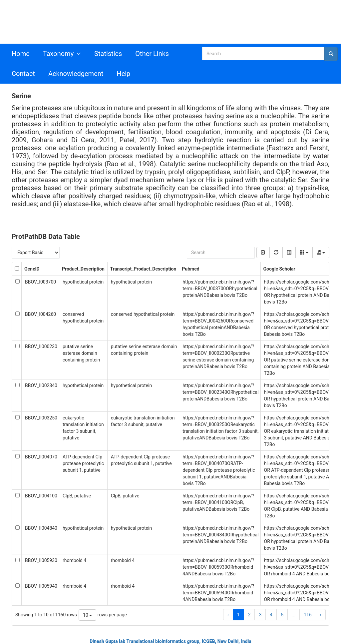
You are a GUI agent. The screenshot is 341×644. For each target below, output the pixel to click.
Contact (23, 74)
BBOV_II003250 (41, 418)
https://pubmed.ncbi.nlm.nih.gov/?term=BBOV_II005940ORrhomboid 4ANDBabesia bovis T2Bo (218, 593)
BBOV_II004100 (41, 496)
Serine (21, 96)
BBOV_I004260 (40, 314)
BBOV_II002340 (41, 385)
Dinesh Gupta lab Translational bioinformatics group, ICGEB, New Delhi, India (170, 641)
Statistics (108, 54)
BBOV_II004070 (41, 457)
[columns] (304, 253)
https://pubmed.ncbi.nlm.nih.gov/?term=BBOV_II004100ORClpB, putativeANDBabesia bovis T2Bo (218, 502)
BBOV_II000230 (41, 346)
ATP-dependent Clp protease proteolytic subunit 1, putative (83, 463)
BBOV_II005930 (41, 560)
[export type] (321, 253)
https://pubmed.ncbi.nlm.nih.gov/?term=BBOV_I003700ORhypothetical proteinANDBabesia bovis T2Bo (220, 289)
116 (308, 615)
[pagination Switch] (263, 253)
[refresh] (276, 253)
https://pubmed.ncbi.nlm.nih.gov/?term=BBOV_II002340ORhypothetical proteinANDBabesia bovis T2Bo (220, 392)
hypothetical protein (83, 282)
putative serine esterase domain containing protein (81, 353)
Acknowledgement (76, 74)
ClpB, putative (77, 496)
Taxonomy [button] (62, 54)
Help (123, 74)
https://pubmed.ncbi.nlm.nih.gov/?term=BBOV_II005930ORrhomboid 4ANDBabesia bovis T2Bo (218, 567)
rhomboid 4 (74, 560)
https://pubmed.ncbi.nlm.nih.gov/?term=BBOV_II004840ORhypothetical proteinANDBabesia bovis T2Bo (220, 535)
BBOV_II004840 (41, 528)
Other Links (152, 54)
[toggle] (289, 253)
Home (21, 54)
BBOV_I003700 (40, 282)
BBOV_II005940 (41, 586)
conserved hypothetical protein (143, 314)
